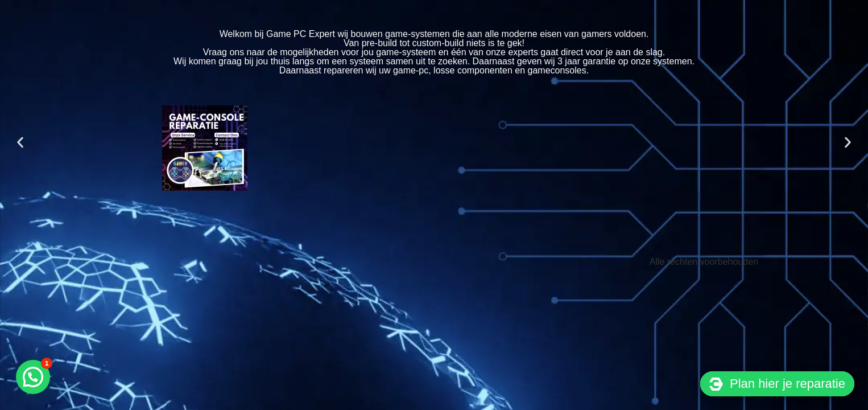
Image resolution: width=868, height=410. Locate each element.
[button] (20, 142)
